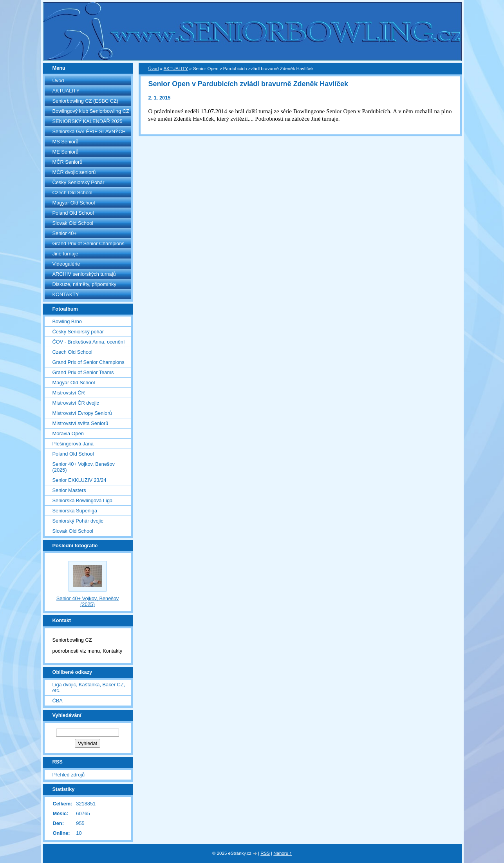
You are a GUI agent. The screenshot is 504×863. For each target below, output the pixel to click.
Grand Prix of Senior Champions (89, 243)
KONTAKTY (66, 294)
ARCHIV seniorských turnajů (84, 274)
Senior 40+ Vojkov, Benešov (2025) (84, 467)
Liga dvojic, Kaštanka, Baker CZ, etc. (89, 688)
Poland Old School (73, 213)
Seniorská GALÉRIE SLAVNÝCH (89, 131)
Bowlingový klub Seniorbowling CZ (91, 111)
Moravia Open (68, 433)
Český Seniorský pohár (78, 332)
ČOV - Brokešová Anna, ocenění (89, 342)
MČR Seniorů (68, 162)
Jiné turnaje (65, 254)
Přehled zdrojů (69, 775)
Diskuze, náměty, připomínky (84, 284)
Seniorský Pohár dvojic (78, 521)
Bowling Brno (67, 321)
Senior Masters (69, 490)
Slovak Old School (73, 223)
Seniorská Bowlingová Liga (83, 500)
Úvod (58, 81)
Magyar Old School (74, 203)
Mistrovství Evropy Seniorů (82, 413)
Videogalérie (66, 264)
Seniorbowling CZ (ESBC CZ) (86, 101)
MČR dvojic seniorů (74, 172)
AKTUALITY (66, 91)
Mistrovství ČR (69, 393)
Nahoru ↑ (283, 853)
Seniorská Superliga (75, 511)
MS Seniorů (66, 142)
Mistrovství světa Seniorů (80, 423)
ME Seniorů (66, 152)
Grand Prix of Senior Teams (83, 372)
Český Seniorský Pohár (79, 182)
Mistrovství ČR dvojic (76, 403)
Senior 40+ (65, 233)
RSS (265, 853)
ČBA (58, 701)
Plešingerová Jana (73, 444)
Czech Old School (72, 193)
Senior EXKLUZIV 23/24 (79, 480)
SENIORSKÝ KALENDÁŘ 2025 (88, 121)
